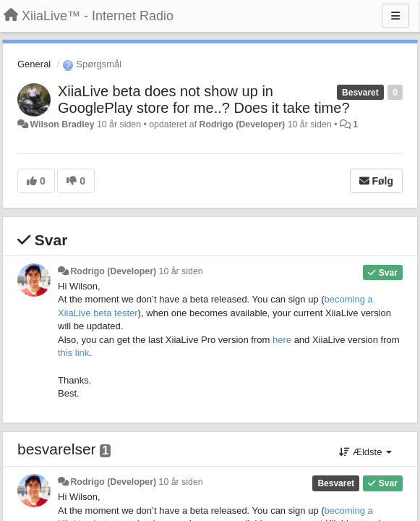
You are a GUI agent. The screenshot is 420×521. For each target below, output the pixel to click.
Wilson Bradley (62, 124)
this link (73, 353)
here (282, 340)
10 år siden (181, 271)
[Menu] (395, 16)
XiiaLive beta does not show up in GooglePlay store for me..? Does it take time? (204, 99)
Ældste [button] (365, 452)
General (34, 64)
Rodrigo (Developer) (243, 124)
